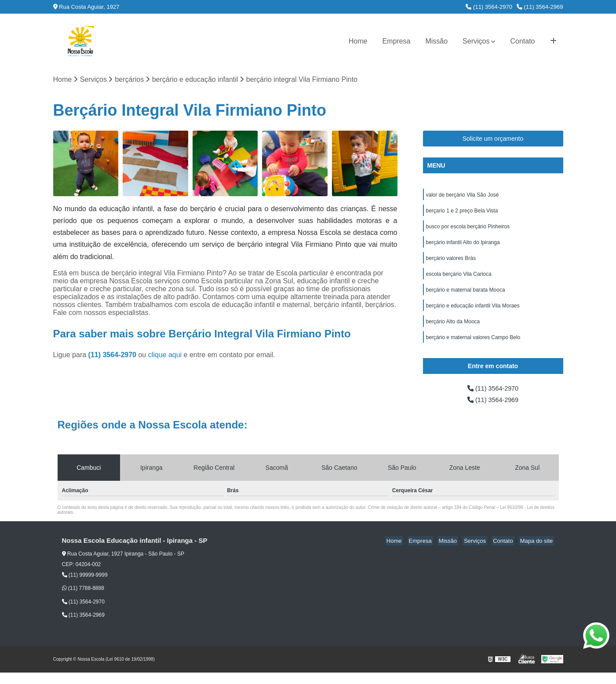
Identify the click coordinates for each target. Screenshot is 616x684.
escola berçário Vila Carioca (459, 280)
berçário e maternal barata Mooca (466, 296)
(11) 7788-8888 (83, 600)
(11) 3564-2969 (540, 7)
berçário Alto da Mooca (453, 330)
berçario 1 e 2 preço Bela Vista (462, 213)
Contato (522, 41)
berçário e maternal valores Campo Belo (473, 347)
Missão (436, 41)
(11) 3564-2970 (489, 7)
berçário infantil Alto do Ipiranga (463, 246)
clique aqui (165, 356)
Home (358, 41)
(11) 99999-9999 (85, 586)
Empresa (396, 41)
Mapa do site (538, 552)
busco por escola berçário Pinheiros (468, 230)
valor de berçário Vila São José (463, 196)
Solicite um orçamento (493, 139)
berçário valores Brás (451, 263)
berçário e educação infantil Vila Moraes (473, 313)
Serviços (476, 41)
